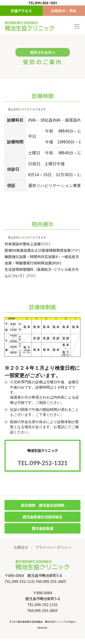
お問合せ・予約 (64, 11)
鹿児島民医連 (43, 528)
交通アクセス (21, 11)
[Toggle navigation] (77, 26)
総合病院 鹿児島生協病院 (43, 505)
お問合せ (21, 547)
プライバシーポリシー (53, 547)
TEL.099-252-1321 (42, 3)
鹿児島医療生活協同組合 (43, 517)
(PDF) (27, 244)
